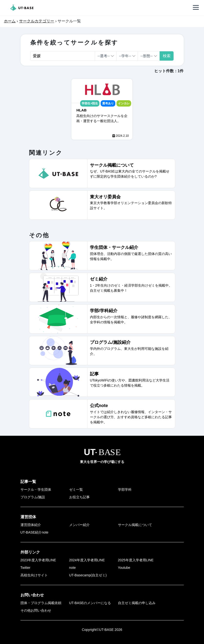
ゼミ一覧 (76, 490)
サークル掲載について (135, 525)
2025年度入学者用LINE (136, 560)
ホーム (10, 21)
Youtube (124, 568)
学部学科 (125, 490)
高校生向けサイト (34, 575)
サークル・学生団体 (36, 490)
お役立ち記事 (79, 497)
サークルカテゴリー (37, 21)
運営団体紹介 (31, 525)
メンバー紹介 (79, 525)
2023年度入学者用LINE (38, 560)
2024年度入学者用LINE (87, 560)
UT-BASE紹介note (34, 532)
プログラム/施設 (33, 497)
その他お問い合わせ (36, 610)
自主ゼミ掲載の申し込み (137, 603)
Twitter (25, 568)
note (73, 568)
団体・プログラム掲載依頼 (41, 603)
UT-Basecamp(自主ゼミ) (88, 575)
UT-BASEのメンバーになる (90, 603)
